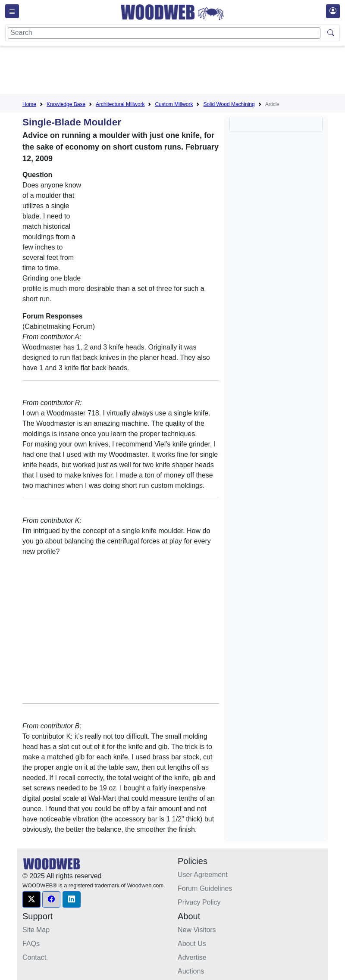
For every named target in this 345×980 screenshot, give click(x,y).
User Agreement (203, 875)
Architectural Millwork (120, 104)
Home (29, 104)
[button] (31, 899)
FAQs (31, 944)
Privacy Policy (199, 902)
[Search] (164, 33)
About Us (192, 944)
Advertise (192, 957)
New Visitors (197, 930)
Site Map (36, 930)
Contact (34, 957)
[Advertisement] (179, 72)
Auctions (191, 971)
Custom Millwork (174, 104)
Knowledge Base (66, 104)
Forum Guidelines (205, 888)
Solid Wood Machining (229, 104)
